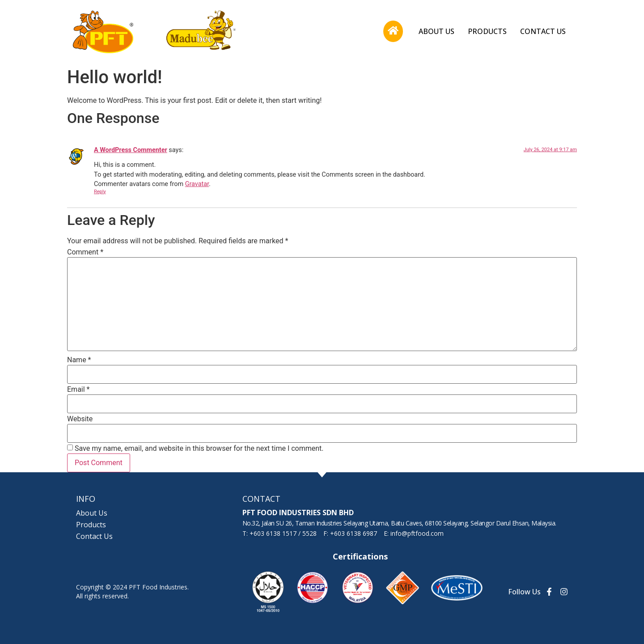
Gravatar (197, 184)
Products (487, 31)
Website (80, 419)
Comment (85, 252)
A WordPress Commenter (131, 150)
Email (78, 390)
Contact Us (543, 31)
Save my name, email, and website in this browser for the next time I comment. (199, 449)
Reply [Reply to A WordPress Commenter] (100, 192)
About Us (436, 31)
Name (79, 360)
